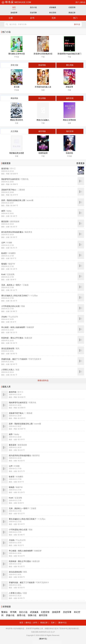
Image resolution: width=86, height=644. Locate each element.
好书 (32, 18)
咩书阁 (13, 612)
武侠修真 (53, 7)
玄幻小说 (33, 7)
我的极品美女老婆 (17, 153)
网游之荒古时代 (17, 120)
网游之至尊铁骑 (69, 120)
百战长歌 (69, 153)
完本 (54, 18)
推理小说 (21, 615)
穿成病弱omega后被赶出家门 (69, 54)
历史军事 (33, 13)
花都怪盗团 (43, 153)
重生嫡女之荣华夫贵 (17, 54)
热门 (75, 18)
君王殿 (17, 87)
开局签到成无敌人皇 (43, 87)
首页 (14, 7)
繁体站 (4, 612)
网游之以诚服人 (43, 120)
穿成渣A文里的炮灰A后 (43, 54)
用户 (77, 2)
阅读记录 (72, 13)
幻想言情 (72, 7)
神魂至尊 (69, 87)
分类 (11, 18)
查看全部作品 (43, 380)
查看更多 (81, 163)
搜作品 (83, 2)
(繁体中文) (62, 623)
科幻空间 (53, 13)
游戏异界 (14, 13)
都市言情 (43, 615)
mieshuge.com (16, 2)
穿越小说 (10, 615)
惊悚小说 (32, 615)
